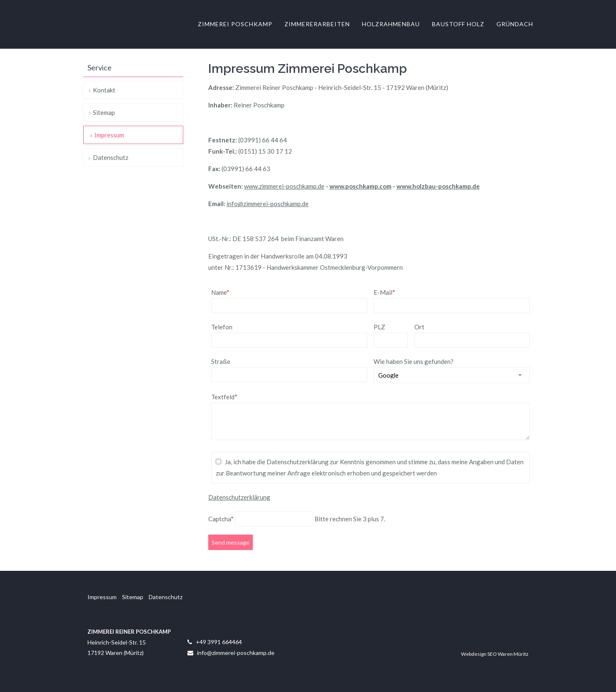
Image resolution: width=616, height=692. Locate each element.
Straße (221, 361)
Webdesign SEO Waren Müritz (495, 654)
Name (220, 292)
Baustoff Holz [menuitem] (458, 24)
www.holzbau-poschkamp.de (438, 186)
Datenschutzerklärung (239, 497)
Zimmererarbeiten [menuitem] (317, 24)
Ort (419, 327)
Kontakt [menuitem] (104, 90)
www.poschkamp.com (360, 186)
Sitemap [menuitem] (104, 112)
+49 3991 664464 (219, 642)
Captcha (222, 519)
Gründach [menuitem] (515, 24)
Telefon (222, 327)
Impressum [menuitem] (109, 135)
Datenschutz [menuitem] (111, 157)
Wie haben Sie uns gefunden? (414, 361)
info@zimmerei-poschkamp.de (268, 204)
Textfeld (224, 397)
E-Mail (384, 292)
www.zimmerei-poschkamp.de (284, 186)
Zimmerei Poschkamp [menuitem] (235, 24)
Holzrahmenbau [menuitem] (391, 24)
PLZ (379, 327)
